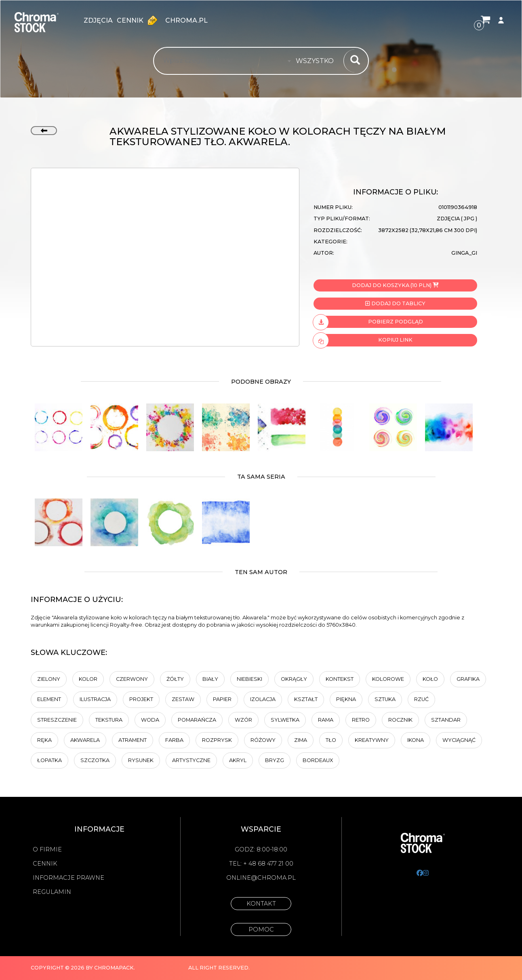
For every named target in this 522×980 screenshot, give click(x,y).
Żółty (175, 679)
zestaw (183, 699)
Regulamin (52, 892)
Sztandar (446, 720)
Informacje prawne (68, 878)
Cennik (139, 20)
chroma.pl (186, 20)
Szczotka (95, 760)
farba (174, 740)
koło (430, 679)
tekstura (109, 720)
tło (331, 740)
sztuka (385, 699)
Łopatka (49, 760)
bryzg (275, 760)
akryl (238, 760)
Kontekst (340, 679)
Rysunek (141, 760)
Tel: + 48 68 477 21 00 (261, 864)
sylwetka (285, 720)
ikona (416, 740)
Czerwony (132, 679)
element (49, 699)
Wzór (243, 720)
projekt (141, 699)
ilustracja (95, 699)
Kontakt (261, 904)
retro (361, 720)
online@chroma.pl (261, 878)
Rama (326, 720)
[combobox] (317, 61)
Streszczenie (57, 720)
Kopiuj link (363, 340)
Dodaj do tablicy (395, 303)
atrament (133, 740)
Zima (301, 740)
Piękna (346, 699)
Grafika (468, 679)
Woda (150, 720)
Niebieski (249, 679)
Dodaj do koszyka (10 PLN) (395, 285)
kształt (306, 699)
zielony (49, 679)
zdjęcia (98, 20)
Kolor (88, 679)
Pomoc (261, 929)
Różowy (263, 740)
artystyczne (191, 760)
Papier (222, 699)
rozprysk (217, 740)
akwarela (85, 740)
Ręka (44, 740)
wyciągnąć (459, 740)
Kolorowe (388, 679)
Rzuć (421, 699)
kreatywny (372, 740)
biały (210, 679)
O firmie (47, 849)
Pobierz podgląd (368, 322)
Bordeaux (318, 760)
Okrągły (294, 679)
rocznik (400, 720)
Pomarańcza (197, 720)
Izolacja (263, 699)
